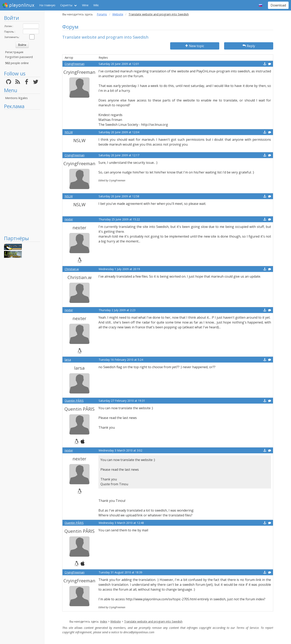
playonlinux (18, 5)
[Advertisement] (22, 172)
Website (118, 14)
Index (104, 621)
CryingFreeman (75, 64)
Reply (249, 46)
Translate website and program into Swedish (153, 621)
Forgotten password (19, 57)
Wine (85, 5)
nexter (69, 219)
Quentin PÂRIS (74, 401)
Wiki (96, 5)
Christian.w (72, 269)
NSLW (69, 132)
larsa (68, 360)
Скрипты (66, 5)
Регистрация (14, 52)
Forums (102, 14)
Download (278, 5)
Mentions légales (16, 98)
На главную (47, 5)
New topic (195, 46)
